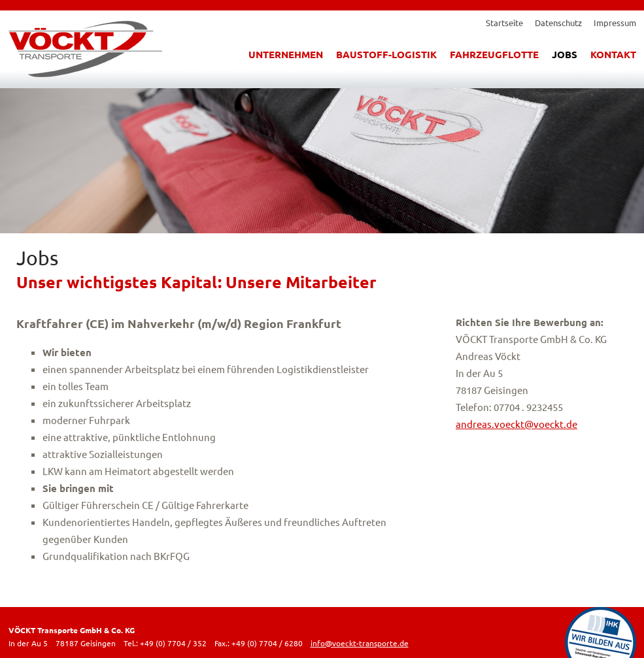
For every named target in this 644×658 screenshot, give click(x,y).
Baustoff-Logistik (386, 54)
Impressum (615, 23)
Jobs (565, 54)
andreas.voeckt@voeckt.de (517, 424)
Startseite (504, 23)
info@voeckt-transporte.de (360, 643)
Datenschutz (558, 23)
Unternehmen (286, 54)
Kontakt (613, 54)
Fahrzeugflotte (494, 54)
